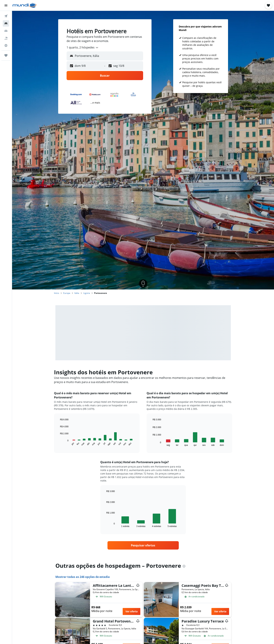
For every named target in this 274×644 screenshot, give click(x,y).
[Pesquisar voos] (6, 16)
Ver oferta (131, 611)
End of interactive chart (58, 443)
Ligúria (87, 293)
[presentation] (184, 566)
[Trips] (6, 55)
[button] (6, 5)
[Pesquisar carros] (6, 31)
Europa (67, 293)
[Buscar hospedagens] (6, 23)
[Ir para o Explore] (6, 45)
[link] (143, 545)
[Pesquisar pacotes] (6, 38)
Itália (77, 293)
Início (57, 293)
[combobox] (83, 48)
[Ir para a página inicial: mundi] (25, 5)
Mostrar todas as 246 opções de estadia (83, 577)
